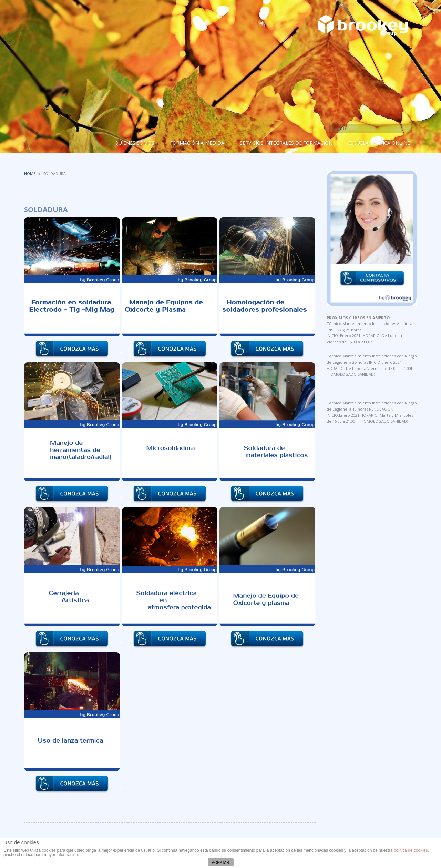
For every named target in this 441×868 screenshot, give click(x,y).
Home (30, 174)
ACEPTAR (220, 862)
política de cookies (411, 850)
